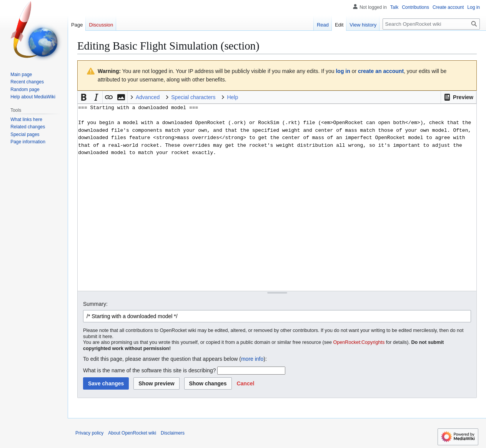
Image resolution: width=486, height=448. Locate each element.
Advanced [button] (148, 97)
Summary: (95, 304)
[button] (459, 97)
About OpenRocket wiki (132, 433)
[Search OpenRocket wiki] (431, 24)
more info (252, 359)
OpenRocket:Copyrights (359, 342)
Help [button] (232, 97)
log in (343, 71)
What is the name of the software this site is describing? (150, 370)
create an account (381, 71)
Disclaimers (173, 433)
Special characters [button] (193, 97)
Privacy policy (89, 433)
